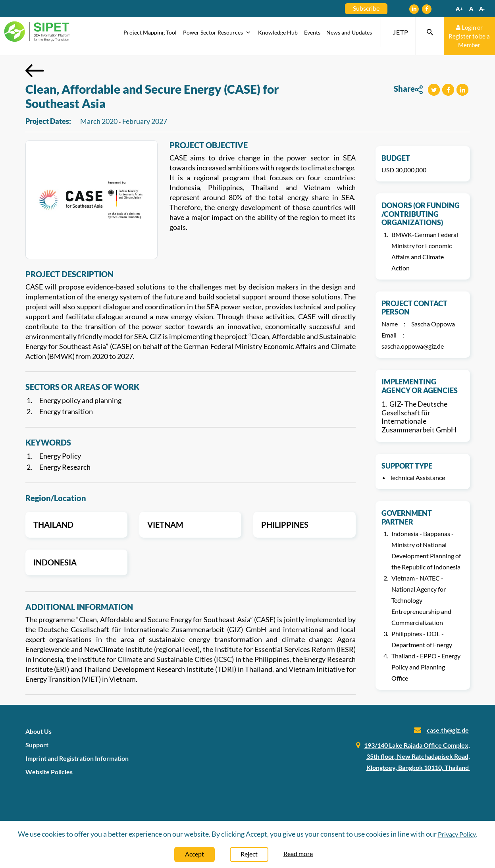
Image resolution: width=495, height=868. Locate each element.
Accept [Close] (195, 854)
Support (37, 745)
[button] (434, 90)
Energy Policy (60, 456)
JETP (401, 32)
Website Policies (49, 772)
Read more (298, 854)
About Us (39, 731)
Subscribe (366, 8)
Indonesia (55, 562)
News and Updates (349, 32)
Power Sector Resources (218, 32)
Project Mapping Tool (150, 32)
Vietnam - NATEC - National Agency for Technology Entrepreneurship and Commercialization (421, 600)
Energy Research (65, 467)
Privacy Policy (457, 834)
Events (312, 32)
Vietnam (165, 525)
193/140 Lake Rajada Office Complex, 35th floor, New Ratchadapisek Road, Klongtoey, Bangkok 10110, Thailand (417, 756)
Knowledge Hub (278, 32)
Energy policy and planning (80, 400)
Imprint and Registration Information (77, 758)
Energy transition (66, 411)
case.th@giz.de (448, 730)
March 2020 (99, 121)
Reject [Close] (249, 854)
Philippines (285, 525)
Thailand (53, 525)
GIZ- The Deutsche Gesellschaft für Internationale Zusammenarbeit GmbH (419, 417)
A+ (459, 9)
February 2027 (145, 121)
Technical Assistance (417, 477)
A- (482, 9)
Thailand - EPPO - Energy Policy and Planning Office (426, 667)
